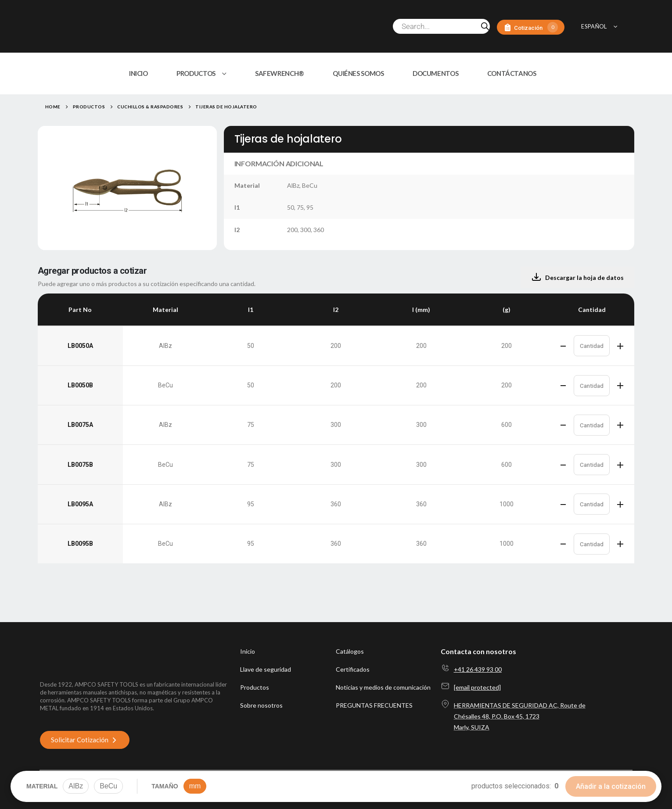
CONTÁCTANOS (512, 73)
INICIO (138, 73)
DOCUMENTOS (435, 73)
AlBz (76, 786)
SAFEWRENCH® (280, 73)
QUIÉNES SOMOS (358, 73)
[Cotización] (531, 27)
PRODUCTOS (196, 73)
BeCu (108, 786)
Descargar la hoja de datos (577, 277)
